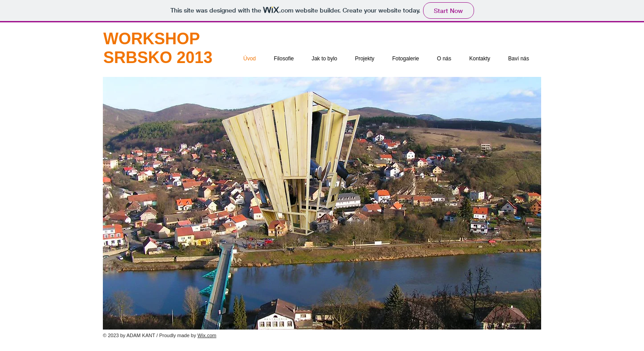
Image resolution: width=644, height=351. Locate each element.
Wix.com (207, 335)
